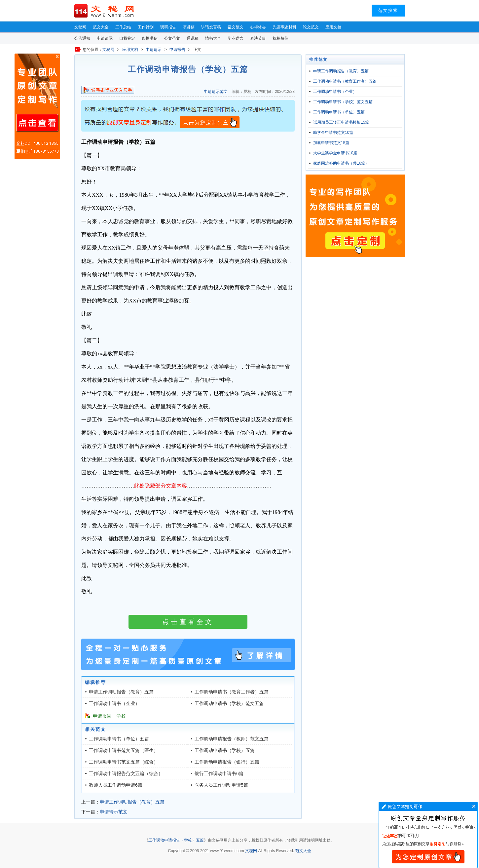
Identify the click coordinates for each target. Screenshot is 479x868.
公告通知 (82, 38)
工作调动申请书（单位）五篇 (119, 739)
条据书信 (150, 38)
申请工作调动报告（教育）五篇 (121, 692)
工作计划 (146, 27)
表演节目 (258, 38)
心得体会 (258, 27)
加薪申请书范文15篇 (331, 143)
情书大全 (213, 38)
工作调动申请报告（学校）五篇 (176, 840)
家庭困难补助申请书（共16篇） (341, 163)
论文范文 (311, 27)
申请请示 (105, 38)
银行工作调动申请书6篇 (219, 773)
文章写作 (428, 835)
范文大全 (101, 27)
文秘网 (80, 27)
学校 (121, 716)
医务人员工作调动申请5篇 (221, 785)
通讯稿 (193, 38)
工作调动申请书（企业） (114, 703)
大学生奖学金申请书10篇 (335, 153)
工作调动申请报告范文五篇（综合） (126, 773)
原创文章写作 (37, 106)
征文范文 (236, 27)
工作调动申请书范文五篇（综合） (124, 762)
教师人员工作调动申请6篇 (116, 785)
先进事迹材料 (284, 27)
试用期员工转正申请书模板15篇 (341, 122)
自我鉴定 (127, 38)
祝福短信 (280, 38)
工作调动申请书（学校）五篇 (225, 750)
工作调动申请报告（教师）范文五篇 (232, 739)
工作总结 (123, 27)
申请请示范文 (216, 92)
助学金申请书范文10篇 (333, 133)
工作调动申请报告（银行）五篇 (227, 762)
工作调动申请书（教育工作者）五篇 (232, 692)
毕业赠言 (236, 38)
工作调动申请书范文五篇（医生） (124, 750)
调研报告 (168, 27)
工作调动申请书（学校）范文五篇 (229, 703)
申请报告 (177, 50)
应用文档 (333, 27)
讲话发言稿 (211, 27)
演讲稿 (189, 27)
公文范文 (172, 38)
